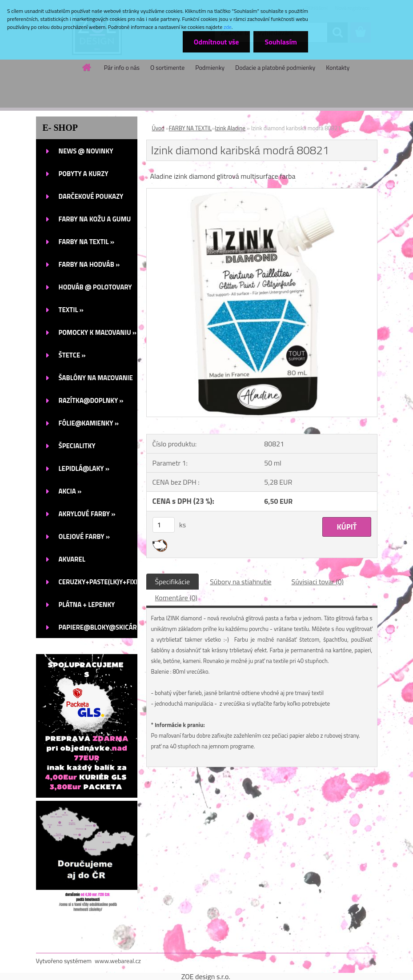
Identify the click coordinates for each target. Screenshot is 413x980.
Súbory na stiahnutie (241, 582)
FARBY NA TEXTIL (190, 128)
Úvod (158, 128)
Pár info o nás (122, 67)
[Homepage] (87, 67)
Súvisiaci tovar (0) (318, 582)
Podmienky (210, 67)
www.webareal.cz (118, 961)
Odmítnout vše (217, 42)
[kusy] (164, 525)
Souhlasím (281, 42)
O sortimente (167, 67)
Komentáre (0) (176, 598)
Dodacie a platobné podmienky (275, 67)
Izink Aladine (230, 128)
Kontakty (338, 67)
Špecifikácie (173, 582)
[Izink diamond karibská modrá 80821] (262, 192)
